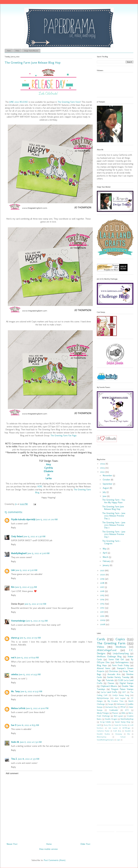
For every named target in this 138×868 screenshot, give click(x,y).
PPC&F (123, 707)
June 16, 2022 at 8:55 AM (28, 725)
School (123, 737)
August (106, 488)
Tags (99, 680)
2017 (102, 587)
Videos (101, 647)
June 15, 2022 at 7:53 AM (37, 621)
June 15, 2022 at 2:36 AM (34, 536)
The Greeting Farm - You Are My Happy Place (114, 501)
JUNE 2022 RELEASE (19, 102)
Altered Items (104, 668)
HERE (40, 487)
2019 (103, 579)
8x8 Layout (118, 716)
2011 (102, 612)
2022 (103, 472)
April (105, 553)
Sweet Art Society (121, 725)
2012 (103, 608)
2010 (103, 616)
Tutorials (110, 680)
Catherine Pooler (103, 731)
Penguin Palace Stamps (122, 689)
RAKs (123, 713)
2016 (103, 591)
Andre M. (15, 742)
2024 (103, 464)
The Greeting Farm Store (69, 102)
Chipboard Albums (109, 686)
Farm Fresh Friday (121, 665)
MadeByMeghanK (19, 553)
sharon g (15, 638)
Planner (115, 713)
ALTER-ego (126, 728)
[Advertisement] (113, 765)
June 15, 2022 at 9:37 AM (31, 691)
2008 (103, 624)
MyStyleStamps (103, 698)
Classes (111, 683)
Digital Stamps (126, 683)
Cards (101, 639)
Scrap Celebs (105, 722)
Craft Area (117, 731)
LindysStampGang (121, 653)
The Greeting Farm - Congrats (112, 542)
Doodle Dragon (111, 719)
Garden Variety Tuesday (118, 677)
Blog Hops (102, 665)
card (99, 725)
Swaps (111, 704)
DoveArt (128, 731)
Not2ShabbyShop (127, 719)
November (108, 476)
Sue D (14, 725)
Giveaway (119, 734)
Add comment (12, 773)
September (108, 484)
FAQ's (17, 51)
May (105, 549)
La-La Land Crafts (109, 692)
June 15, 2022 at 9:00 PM (37, 708)
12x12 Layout (120, 698)
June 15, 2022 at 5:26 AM (26, 570)
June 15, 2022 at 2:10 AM (47, 519)
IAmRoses (121, 647)
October (107, 480)
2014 (103, 599)
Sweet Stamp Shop (123, 722)
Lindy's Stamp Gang (121, 695)
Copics (120, 639)
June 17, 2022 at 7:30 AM (31, 742)
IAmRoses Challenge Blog (109, 657)
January (106, 565)
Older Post (85, 844)
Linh (13, 570)
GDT (124, 692)
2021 (103, 570)
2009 (103, 620)
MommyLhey (102, 737)
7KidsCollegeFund (107, 650)
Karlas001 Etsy (111, 707)
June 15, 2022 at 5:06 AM (38, 553)
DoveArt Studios (103, 734)
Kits (129, 734)
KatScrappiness (122, 662)
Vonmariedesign (18, 621)
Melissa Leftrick (18, 708)
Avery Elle (108, 725)
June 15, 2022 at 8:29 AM (28, 658)
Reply (13, 528)
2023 (103, 468)
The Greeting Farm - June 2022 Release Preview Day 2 (114, 525)
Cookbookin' (114, 710)
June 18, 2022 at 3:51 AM (29, 759)
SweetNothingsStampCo (105, 740)
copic (118, 740)
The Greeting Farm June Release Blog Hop (113, 508)
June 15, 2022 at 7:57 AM (30, 638)
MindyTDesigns (103, 713)
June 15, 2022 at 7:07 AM (35, 604)
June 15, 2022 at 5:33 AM (26, 587)
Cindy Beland (17, 536)
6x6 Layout (113, 728)
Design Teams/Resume (31, 51)
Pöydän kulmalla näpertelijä (23, 519)
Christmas (113, 671)
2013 (103, 604)
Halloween (121, 704)
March (106, 557)
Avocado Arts (114, 674)
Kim (13, 587)
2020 (103, 575)
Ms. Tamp (15, 691)
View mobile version (48, 849)
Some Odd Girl (116, 659)
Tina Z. (14, 759)
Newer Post (12, 844)
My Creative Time (115, 701)
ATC (127, 710)
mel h (14, 658)
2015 (102, 595)
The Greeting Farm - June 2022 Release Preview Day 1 (114, 534)
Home (9, 51)
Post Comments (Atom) (55, 860)
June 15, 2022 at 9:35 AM (30, 674)
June (105, 496)
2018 (103, 583)
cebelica (15, 674)
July (105, 492)
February (107, 561)
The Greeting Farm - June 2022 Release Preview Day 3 (114, 516)
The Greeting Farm (111, 643)
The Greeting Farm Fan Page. (64, 436)
